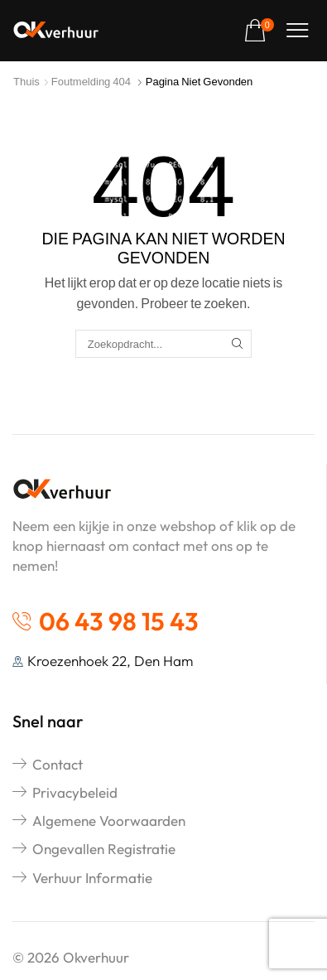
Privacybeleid (75, 792)
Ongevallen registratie (104, 849)
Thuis (26, 81)
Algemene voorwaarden (109, 821)
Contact (58, 764)
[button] (259, 31)
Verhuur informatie (92, 878)
